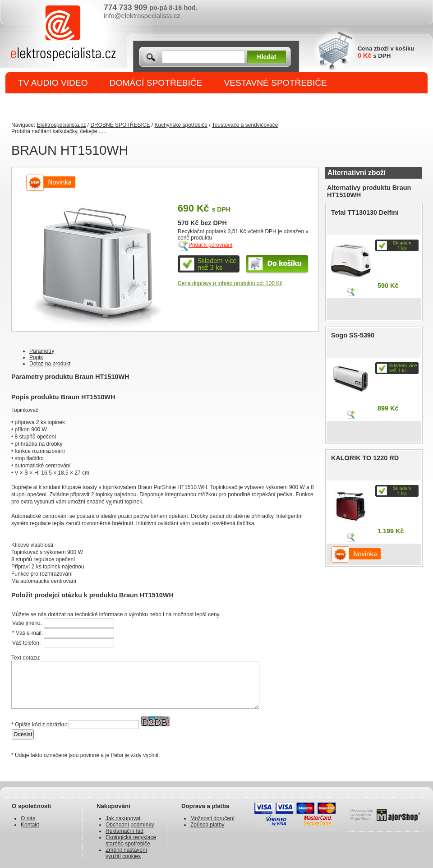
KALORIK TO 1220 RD (365, 458)
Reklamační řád (124, 831)
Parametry (42, 351)
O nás (28, 818)
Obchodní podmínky (130, 825)
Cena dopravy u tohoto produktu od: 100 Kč (230, 283)
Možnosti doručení (212, 818)
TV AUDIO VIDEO (53, 83)
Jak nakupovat (123, 818)
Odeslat (23, 734)
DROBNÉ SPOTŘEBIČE (66, 104)
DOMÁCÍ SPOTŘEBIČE (156, 83)
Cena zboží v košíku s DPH (386, 52)
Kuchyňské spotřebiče (181, 125)
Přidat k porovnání (210, 245)
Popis (36, 357)
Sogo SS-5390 (353, 335)
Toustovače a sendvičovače (245, 125)
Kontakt (30, 825)
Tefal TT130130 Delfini (365, 212)
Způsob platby (207, 825)
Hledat (267, 57)
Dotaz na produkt (50, 364)
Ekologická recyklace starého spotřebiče (131, 840)
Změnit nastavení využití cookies (126, 853)
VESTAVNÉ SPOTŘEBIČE (275, 83)
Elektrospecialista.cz (62, 125)
